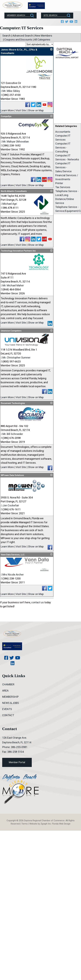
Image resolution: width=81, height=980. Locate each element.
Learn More (7, 110)
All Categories (42, 40)
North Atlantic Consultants (14, 191)
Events (7, 709)
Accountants (63, 132)
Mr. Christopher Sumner (16, 358)
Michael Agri (9, 204)
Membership (10, 697)
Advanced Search (23, 36)
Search (6, 36)
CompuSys (6, 116)
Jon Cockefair (10, 505)
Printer (59, 183)
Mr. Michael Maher (12, 285)
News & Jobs (11, 703)
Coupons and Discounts (18, 40)
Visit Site (21, 110)
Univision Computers (11, 331)
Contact (8, 715)
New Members (44, 36)
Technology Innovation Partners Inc (18, 251)
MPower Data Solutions (12, 475)
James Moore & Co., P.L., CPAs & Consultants (19, 51)
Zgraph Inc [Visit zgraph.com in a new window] (46, 824)
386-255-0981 (19, 747)
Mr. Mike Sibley (10, 91)
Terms (25, 824)
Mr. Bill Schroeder (12, 434)
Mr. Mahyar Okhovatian (15, 142)
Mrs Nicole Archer (12, 575)
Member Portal (17, 762)
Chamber (8, 684)
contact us (38, 602)
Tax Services (63, 187)
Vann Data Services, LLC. (13, 555)
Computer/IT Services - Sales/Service (63, 167)
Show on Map (36, 110)
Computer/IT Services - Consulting (63, 148)
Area (5, 691)
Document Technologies (13, 403)
